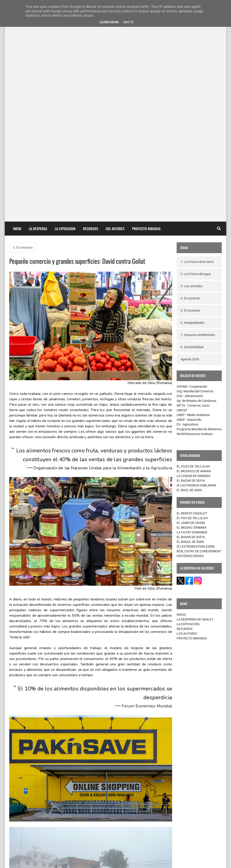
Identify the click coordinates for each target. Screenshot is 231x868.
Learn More (109, 22)
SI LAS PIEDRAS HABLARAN (196, 269)
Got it (128, 22)
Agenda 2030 (190, 142)
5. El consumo (23, 31)
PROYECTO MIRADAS (192, 421)
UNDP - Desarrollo (189, 203)
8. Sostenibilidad (192, 130)
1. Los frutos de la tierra (197, 45)
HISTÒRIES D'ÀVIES (190, 339)
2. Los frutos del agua (196, 57)
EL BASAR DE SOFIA (191, 320)
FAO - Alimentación (190, 179)
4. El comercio (190, 81)
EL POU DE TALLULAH (192, 301)
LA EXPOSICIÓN (188, 407)
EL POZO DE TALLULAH (193, 250)
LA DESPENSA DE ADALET (195, 403)
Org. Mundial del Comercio (195, 174)
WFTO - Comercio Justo (193, 189)
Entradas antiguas (153, 824)
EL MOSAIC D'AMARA (192, 311)
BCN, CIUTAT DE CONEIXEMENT (199, 334)
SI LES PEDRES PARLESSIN (196, 330)
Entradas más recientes (32, 824)
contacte (18, 861)
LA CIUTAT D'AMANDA (192, 315)
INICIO (181, 398)
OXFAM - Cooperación (192, 170)
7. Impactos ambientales (198, 118)
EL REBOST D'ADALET (192, 296)
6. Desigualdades (192, 106)
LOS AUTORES (187, 417)
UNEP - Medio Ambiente (193, 198)
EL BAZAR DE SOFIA (191, 264)
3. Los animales (191, 69)
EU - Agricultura (187, 208)
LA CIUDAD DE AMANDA (194, 259)
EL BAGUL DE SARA (190, 325)
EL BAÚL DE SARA (189, 273)
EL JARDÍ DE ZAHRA (191, 306)
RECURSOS (185, 412)
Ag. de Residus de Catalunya (196, 184)
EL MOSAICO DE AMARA (194, 254)
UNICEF (182, 193)
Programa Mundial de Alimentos (199, 212)
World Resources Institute (195, 217)
